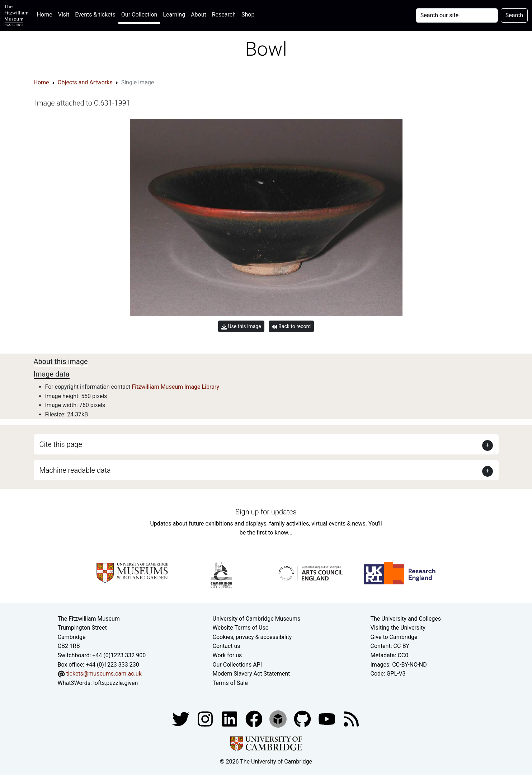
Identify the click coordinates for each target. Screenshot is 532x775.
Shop (248, 15)
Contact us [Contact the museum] (227, 646)
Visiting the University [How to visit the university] (398, 628)
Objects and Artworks (85, 82)
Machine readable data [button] (75, 470)
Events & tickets (95, 15)
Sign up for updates (266, 512)
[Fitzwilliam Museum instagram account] (206, 719)
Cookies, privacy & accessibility (252, 637)
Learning (174, 15)
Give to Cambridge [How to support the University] (394, 637)
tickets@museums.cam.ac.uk (104, 674)
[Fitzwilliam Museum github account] (303, 719)
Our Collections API (237, 665)
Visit (64, 15)
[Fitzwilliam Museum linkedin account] (255, 719)
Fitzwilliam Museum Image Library (175, 387)
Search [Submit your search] (514, 15)
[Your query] (457, 15)
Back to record (291, 326)
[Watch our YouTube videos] (328, 719)
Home (46, 14)
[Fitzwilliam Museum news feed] (351, 719)
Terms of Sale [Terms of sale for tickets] (230, 683)
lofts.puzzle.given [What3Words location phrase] (116, 683)
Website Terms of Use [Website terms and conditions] (241, 628)
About (199, 15)
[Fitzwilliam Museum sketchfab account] (279, 719)
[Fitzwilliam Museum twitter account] (182, 719)
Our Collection (139, 15)
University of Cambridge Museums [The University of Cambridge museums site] (257, 619)
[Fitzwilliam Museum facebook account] (230, 719)
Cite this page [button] (61, 444)
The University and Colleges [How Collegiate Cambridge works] (406, 619)
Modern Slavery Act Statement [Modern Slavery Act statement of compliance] (251, 674)
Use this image (241, 326)
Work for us (227, 655)
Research (224, 15)
